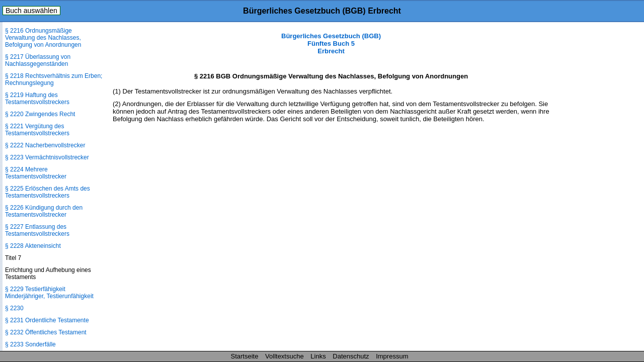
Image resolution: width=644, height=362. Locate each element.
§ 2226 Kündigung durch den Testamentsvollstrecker (44, 211)
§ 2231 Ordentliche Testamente (47, 320)
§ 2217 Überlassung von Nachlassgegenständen (38, 60)
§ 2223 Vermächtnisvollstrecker (47, 157)
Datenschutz (351, 356)
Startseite (245, 356)
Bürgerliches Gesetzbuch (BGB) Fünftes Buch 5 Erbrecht (331, 43)
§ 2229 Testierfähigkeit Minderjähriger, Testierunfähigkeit (49, 293)
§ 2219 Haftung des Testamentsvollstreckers (37, 99)
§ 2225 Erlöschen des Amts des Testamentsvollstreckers (48, 192)
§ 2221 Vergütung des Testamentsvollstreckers (37, 130)
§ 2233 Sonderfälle (30, 344)
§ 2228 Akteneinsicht (33, 246)
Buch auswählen (31, 11)
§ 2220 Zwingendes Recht (40, 114)
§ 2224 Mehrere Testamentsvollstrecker (36, 173)
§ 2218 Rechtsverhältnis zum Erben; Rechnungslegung (54, 79)
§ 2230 (14, 308)
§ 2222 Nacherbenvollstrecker (45, 145)
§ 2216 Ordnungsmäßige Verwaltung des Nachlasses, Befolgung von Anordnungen (43, 38)
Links (318, 356)
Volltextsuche (285, 356)
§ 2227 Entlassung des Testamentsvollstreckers (37, 230)
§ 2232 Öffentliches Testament (46, 332)
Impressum (392, 356)
